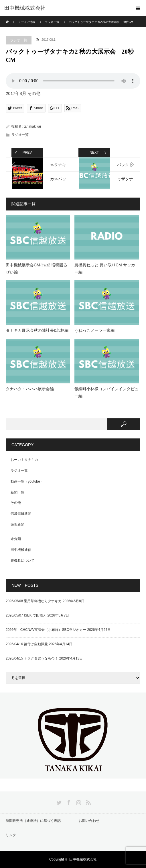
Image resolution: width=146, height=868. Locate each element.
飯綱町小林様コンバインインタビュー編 (106, 392)
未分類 (16, 539)
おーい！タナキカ (24, 460)
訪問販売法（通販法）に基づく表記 (33, 821)
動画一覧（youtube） (27, 481)
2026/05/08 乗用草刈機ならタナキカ (34, 601)
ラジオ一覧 (19, 40)
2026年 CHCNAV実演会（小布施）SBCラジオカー (46, 630)
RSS (88, 801)
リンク (11, 835)
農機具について (23, 561)
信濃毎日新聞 (21, 514)
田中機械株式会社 (25, 8)
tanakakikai (32, 126)
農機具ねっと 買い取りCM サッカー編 (105, 269)
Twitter (58, 801)
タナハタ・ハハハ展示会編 (30, 389)
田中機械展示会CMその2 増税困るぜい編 (36, 269)
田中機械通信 (21, 550)
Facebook (68, 801)
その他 (16, 503)
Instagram (78, 801)
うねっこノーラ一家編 (94, 330)
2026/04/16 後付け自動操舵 (27, 644)
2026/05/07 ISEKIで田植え (26, 615)
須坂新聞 (17, 524)
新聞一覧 (17, 492)
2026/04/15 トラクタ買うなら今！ (32, 658)
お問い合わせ (89, 821)
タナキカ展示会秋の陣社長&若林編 (37, 330)
